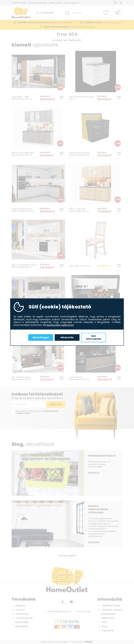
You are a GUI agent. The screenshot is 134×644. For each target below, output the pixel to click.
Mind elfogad (41, 337)
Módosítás (67, 337)
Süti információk (93, 337)
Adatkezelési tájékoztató (60, 325)
